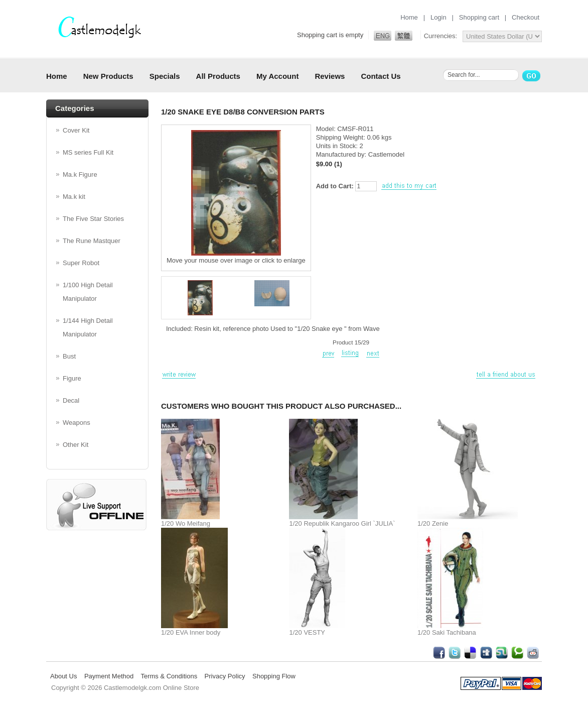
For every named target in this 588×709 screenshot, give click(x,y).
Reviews (330, 76)
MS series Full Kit (88, 152)
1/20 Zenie (433, 523)
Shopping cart (479, 17)
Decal (71, 400)
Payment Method (109, 676)
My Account (277, 76)
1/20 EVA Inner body (191, 632)
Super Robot (81, 263)
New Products (108, 76)
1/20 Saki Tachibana (447, 632)
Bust (69, 356)
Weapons (77, 423)
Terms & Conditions (169, 676)
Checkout (526, 17)
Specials (165, 76)
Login (438, 17)
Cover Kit (76, 130)
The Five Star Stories (93, 219)
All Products (218, 76)
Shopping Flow (274, 676)
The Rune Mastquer (92, 241)
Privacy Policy (225, 676)
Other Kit (76, 445)
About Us (63, 676)
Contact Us (381, 76)
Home (409, 17)
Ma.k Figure (80, 174)
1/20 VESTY (307, 632)
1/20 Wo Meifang (186, 523)
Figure (72, 378)
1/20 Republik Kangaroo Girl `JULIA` (342, 523)
